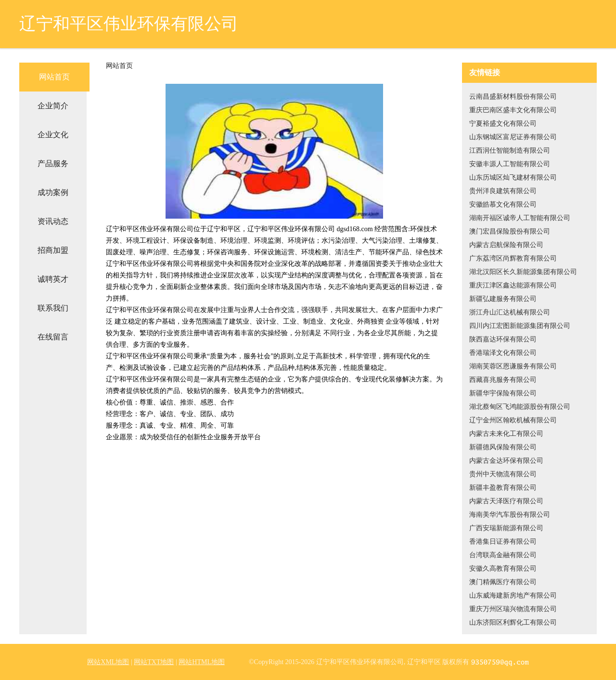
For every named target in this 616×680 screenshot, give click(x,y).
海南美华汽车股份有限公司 (510, 515)
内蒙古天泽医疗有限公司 (506, 501)
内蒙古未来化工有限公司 (506, 434)
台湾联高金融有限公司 (503, 555)
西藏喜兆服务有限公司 (503, 380)
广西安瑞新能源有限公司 (506, 528)
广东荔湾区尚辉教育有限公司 (513, 258)
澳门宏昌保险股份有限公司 (510, 231)
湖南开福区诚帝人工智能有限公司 (520, 218)
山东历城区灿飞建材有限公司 (513, 177)
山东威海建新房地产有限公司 (513, 595)
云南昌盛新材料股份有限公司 (513, 97)
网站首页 (54, 77)
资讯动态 (53, 221)
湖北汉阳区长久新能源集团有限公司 (523, 272)
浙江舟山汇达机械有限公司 (510, 312)
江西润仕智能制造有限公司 (510, 150)
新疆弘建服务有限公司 (503, 299)
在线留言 (53, 337)
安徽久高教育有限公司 (503, 569)
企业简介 (53, 106)
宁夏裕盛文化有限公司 (503, 124)
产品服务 (53, 163)
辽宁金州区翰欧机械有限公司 (513, 420)
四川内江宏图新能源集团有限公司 (520, 326)
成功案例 (53, 192)
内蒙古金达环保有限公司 (506, 461)
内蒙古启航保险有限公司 (506, 245)
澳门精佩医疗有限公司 (503, 582)
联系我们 (53, 308)
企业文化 (53, 135)
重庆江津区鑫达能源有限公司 (513, 285)
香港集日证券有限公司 (503, 542)
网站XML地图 (108, 662)
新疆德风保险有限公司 (503, 447)
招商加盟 (53, 250)
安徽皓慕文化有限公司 (503, 204)
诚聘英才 (53, 279)
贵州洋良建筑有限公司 (503, 191)
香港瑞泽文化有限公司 (503, 353)
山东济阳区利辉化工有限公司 (513, 622)
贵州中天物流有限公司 (503, 474)
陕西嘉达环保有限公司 (503, 339)
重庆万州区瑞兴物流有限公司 (513, 609)
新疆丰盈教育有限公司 (503, 488)
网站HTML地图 (202, 662)
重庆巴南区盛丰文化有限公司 (513, 110)
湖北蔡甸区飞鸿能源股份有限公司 (520, 407)
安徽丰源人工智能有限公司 (510, 164)
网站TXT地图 (154, 662)
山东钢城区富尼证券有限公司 (513, 137)
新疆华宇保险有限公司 (503, 393)
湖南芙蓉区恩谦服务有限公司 (513, 366)
